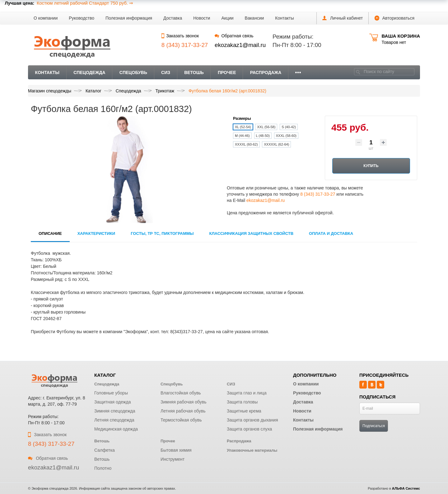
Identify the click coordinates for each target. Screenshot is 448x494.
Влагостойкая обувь (181, 393)
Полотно (103, 468)
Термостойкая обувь (181, 420)
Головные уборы (111, 393)
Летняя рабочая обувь (183, 411)
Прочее (227, 72)
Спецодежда (89, 72)
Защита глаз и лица (247, 393)
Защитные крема (244, 411)
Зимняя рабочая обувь (184, 402)
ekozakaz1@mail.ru (240, 45)
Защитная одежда (113, 402)
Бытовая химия (176, 450)
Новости (202, 18)
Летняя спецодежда (114, 420)
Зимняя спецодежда (115, 411)
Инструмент (173, 459)
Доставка (173, 18)
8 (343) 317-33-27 (318, 194)
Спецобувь (133, 72)
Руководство (82, 18)
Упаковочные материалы (252, 450)
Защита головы (242, 402)
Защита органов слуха (249, 429)
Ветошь (194, 72)
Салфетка (105, 450)
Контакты (284, 18)
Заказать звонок (180, 36)
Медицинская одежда (116, 429)
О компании (46, 18)
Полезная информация (129, 18)
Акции (227, 18)
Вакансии (254, 18)
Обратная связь (234, 36)
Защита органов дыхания (252, 420)
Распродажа (266, 72)
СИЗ (166, 72)
